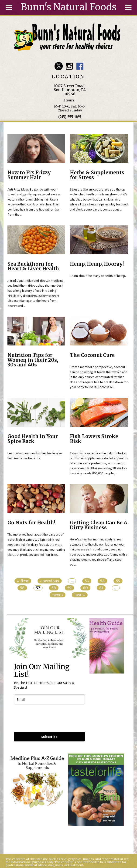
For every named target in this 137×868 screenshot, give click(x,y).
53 (87, 581)
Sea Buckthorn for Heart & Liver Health (33, 266)
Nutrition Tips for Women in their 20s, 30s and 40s (33, 360)
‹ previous (50, 581)
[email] (49, 699)
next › (58, 595)
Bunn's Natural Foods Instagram (69, 66)
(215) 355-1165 (70, 117)
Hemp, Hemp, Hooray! (97, 264)
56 (22, 588)
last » (80, 595)
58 (54, 588)
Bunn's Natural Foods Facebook (80, 66)
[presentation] (49, 718)
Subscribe (49, 737)
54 (102, 581)
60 (85, 588)
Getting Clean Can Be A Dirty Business (99, 525)
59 (69, 588)
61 (101, 588)
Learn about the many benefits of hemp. (98, 276)
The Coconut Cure (92, 355)
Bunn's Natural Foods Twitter (59, 66)
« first (23, 581)
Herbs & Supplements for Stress (97, 175)
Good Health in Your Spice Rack (33, 439)
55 (118, 581)
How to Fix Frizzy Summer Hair (29, 175)
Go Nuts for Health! (31, 523)
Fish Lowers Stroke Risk (94, 439)
